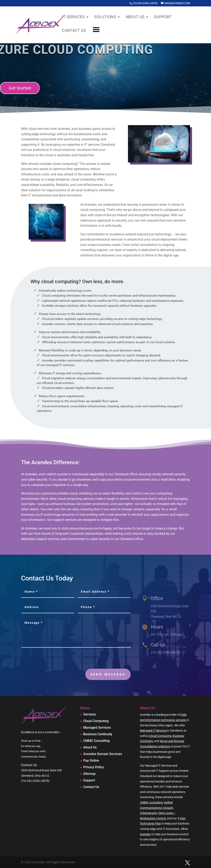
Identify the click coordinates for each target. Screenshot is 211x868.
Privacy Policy (94, 767)
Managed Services (97, 728)
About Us (90, 747)
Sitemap (89, 774)
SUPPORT (163, 17)
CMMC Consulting (96, 741)
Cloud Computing (96, 721)
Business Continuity (98, 734)
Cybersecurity (149, 813)
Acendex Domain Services (103, 754)
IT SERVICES (73, 17)
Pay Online (91, 761)
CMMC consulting (151, 802)
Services (90, 714)
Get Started (20, 88)
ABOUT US (135, 17)
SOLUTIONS (105, 17)
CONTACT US (74, 31)
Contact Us (91, 787)
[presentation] (99, 659)
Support (89, 780)
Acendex (145, 834)
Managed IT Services (153, 731)
